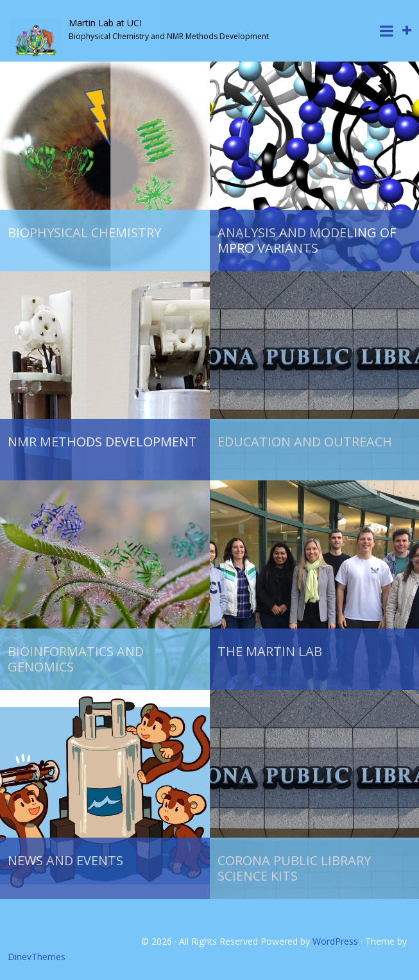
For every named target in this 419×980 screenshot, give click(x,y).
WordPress (335, 941)
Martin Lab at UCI (105, 23)
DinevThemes (37, 957)
